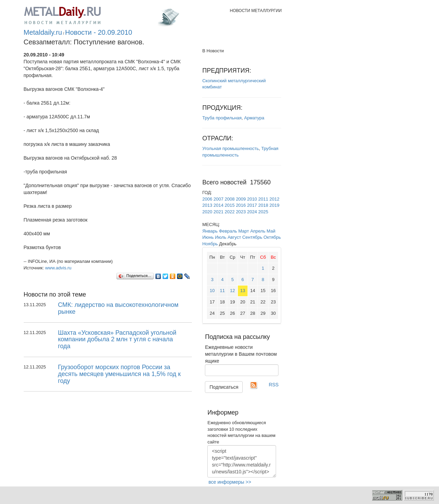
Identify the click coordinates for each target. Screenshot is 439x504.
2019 (275, 205)
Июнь (208, 237)
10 (212, 291)
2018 (263, 205)
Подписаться (224, 387)
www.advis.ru (58, 268)
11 (222, 291)
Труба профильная (222, 118)
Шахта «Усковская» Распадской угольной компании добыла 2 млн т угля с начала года (117, 340)
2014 (218, 205)
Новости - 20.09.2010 (98, 32)
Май (271, 231)
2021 (218, 212)
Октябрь (272, 237)
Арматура (254, 118)
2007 (218, 199)
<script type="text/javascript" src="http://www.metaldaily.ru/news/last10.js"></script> (242, 461)
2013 (207, 205)
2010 (252, 199)
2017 (252, 205)
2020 (207, 212)
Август (234, 237)
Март (244, 231)
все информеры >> (230, 482)
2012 (275, 199)
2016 (241, 205)
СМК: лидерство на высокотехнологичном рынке (118, 308)
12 (232, 291)
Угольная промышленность (230, 148)
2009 (241, 199)
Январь (210, 231)
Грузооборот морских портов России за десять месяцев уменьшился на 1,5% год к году (119, 374)
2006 (207, 199)
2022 (230, 212)
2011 (263, 199)
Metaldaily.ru (43, 32)
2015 (230, 205)
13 (243, 291)
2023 (241, 212)
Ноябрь (210, 244)
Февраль (228, 231)
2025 (263, 212)
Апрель (258, 231)
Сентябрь (252, 237)
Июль (221, 237)
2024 (252, 212)
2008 (230, 199)
